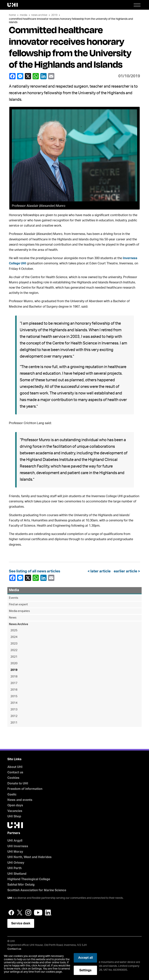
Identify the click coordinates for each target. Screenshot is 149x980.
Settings (85, 970)
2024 (14, 637)
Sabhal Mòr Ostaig (21, 885)
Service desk (21, 923)
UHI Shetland (17, 874)
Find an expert (18, 604)
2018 (14, 677)
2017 (14, 683)
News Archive (39, 15)
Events (14, 598)
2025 (14, 630)
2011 (14, 723)
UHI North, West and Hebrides (29, 857)
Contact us (15, 772)
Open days (15, 805)
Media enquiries (19, 611)
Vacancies (15, 811)
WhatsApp (36, 76)
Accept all (85, 958)
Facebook (12, 76)
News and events (20, 800)
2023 (14, 644)
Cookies (13, 778)
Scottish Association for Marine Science (37, 890)
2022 (14, 650)
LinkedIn (43, 76)
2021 (14, 657)
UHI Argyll (15, 841)
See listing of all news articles (35, 571)
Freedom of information (25, 789)
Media (24, 15)
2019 (54, 15)
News (13, 618)
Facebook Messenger (20, 76)
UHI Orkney (16, 863)
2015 (14, 696)
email (51, 76)
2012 (14, 716)
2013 (14, 710)
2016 (14, 690)
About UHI (15, 767)
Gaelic (12, 795)
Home (12, 15)
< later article (100, 571)
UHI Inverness (18, 846)
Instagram (28, 913)
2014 (14, 703)
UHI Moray (15, 852)
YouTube (38, 913)
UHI (10, 898)
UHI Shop (14, 816)
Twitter (20, 913)
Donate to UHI (18, 783)
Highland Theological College (29, 879)
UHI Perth (14, 868)
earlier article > (126, 571)
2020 (14, 663)
